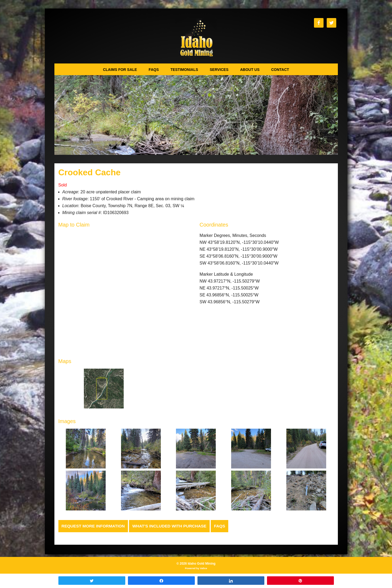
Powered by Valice (196, 568)
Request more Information (94, 526)
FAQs (224, 526)
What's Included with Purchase (173, 526)
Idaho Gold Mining (196, 39)
